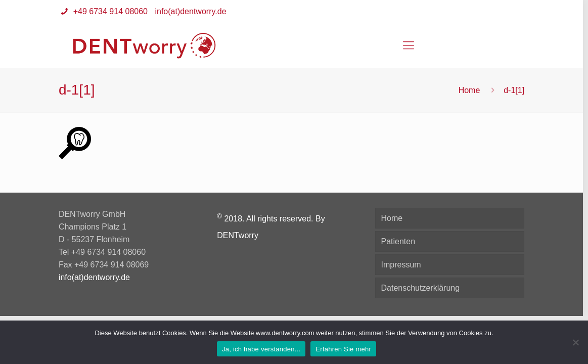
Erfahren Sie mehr (343, 349)
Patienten (398, 241)
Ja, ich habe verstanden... (261, 349)
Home (469, 90)
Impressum (401, 265)
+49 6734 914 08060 (109, 11)
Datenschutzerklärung (420, 288)
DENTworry (238, 235)
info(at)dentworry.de (190, 11)
